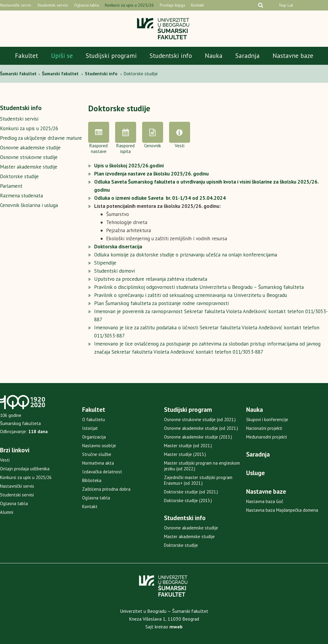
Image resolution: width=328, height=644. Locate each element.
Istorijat (90, 428)
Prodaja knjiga (172, 5)
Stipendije (105, 263)
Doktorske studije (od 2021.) (191, 492)
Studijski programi (111, 56)
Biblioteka (92, 480)
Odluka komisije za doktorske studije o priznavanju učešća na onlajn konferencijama (186, 255)
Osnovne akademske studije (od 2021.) (201, 428)
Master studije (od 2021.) (188, 446)
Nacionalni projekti (264, 428)
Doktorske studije (19, 176)
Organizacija (94, 437)
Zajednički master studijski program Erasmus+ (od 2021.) (198, 480)
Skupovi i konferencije (267, 419)
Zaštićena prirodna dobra (106, 489)
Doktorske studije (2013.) (188, 500)
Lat (290, 5)
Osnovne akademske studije (30, 148)
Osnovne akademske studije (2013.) (198, 437)
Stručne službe (97, 454)
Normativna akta (98, 463)
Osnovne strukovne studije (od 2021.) (200, 419)
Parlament (11, 186)
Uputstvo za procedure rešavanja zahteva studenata (151, 279)
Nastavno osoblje (99, 446)
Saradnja (247, 56)
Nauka (214, 56)
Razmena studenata (21, 196)
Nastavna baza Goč (265, 501)
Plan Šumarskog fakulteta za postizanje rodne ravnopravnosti (161, 303)
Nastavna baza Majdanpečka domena (282, 510)
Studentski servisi (53, 5)
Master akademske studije (29, 167)
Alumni (7, 512)
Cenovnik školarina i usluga (29, 205)
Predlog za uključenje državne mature (41, 138)
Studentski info (171, 56)
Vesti (5, 460)
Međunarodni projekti (267, 437)
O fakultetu (94, 419)
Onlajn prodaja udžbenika (25, 469)
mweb (176, 627)
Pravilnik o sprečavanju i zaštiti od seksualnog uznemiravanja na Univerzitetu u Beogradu (191, 295)
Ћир (282, 5)
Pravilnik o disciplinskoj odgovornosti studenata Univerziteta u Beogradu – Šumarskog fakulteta (199, 287)
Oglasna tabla (86, 5)
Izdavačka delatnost (102, 472)
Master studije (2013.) (185, 454)
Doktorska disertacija (118, 247)
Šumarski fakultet (19, 74)
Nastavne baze (293, 56)
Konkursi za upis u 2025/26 (129, 5)
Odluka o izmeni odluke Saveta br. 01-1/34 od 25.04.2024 (160, 198)
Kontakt (197, 5)
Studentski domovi (115, 271)
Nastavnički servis (16, 5)
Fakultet (27, 56)
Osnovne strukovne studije (29, 157)
